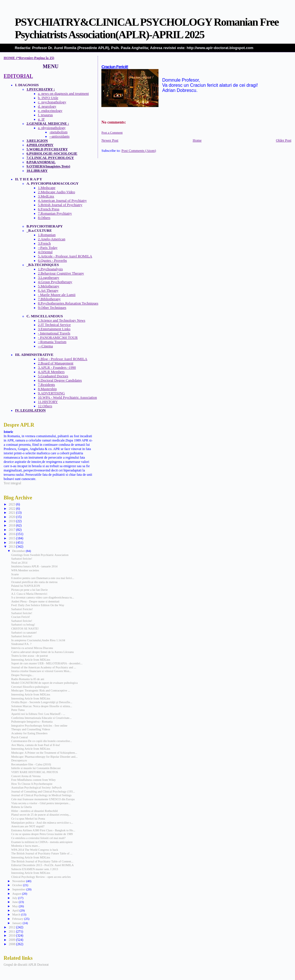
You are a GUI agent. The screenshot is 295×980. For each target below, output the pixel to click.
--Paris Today (48, 248)
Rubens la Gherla (21, 807)
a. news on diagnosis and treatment (63, 94)
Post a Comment (112, 132)
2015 (12, 538)
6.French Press (49, 209)
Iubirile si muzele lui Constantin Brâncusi (36, 768)
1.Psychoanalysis (50, 269)
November (19, 881)
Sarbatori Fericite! (22, 609)
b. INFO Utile (48, 98)
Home (197, 140)
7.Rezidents (47, 385)
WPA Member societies (25, 570)
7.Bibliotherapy (49, 299)
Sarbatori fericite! (22, 559)
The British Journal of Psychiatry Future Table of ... (42, 853)
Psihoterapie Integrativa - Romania (32, 722)
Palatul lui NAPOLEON (26, 586)
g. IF (41, 119)
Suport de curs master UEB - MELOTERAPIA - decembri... (47, 663)
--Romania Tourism (52, 342)
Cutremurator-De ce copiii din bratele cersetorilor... (42, 741)
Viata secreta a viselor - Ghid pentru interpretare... (41, 803)
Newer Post (110, 140)
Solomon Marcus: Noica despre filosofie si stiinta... (42, 706)
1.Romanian (47, 235)
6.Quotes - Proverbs (53, 261)
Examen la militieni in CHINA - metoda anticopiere (42, 842)
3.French (44, 243)
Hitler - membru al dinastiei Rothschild (34, 811)
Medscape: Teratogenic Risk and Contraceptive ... (41, 690)
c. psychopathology (52, 102)
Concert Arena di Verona (26, 776)
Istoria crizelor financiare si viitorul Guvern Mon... (41, 671)
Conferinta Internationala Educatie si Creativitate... (41, 718)
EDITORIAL (18, 76)
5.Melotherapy (49, 286)
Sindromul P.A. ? (21, 644)
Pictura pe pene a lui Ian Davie (29, 590)
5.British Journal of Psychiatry (60, 205)
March (17, 914)
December (19, 551)
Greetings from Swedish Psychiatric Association (40, 555)
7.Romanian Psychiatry (55, 213)
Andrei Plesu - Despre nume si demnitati (35, 601)
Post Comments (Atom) (139, 151)
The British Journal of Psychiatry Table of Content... (42, 861)
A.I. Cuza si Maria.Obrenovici (29, 594)
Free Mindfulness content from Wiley (33, 780)
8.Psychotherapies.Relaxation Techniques (68, 303)
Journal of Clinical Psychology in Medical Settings (41, 795)
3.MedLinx (46, 196)
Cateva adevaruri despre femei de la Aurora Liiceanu (42, 652)
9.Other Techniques (52, 308)
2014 (12, 543)
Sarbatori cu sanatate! (24, 633)
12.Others (45, 406)
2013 (12, 547)
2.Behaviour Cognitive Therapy (61, 273)
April (16, 910)
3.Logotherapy (49, 278)
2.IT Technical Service (54, 325)
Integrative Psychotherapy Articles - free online (39, 726)
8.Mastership (47, 389)
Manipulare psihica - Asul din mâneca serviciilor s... (42, 823)
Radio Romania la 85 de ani (28, 679)
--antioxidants (60, 136)
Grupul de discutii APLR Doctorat (26, 965)
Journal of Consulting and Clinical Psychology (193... (43, 792)
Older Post (284, 140)
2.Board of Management (56, 363)
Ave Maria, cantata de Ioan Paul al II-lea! (36, 745)
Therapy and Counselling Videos (31, 729)
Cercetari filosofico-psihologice (30, 687)
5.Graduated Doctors (53, 376)
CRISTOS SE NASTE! (25, 629)
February (18, 919)
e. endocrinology (50, 111)
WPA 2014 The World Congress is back (35, 850)
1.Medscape (47, 188)
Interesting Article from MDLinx (31, 660)
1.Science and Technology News (62, 320)
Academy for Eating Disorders (29, 733)
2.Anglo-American (52, 239)
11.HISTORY (48, 402)
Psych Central (19, 737)
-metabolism (59, 132)
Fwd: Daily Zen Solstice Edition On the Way (38, 605)
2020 (12, 517)
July (15, 898)
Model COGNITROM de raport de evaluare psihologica (44, 683)
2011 (12, 931)
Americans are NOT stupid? (28, 826)
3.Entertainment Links (54, 329)
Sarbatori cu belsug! (23, 625)
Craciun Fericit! (115, 67)
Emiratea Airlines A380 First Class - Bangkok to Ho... (43, 830)
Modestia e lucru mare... (26, 846)
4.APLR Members (51, 372)
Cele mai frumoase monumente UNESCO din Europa (43, 799)
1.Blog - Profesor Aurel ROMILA (63, 359)
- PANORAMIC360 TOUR (58, 338)
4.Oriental (45, 252)
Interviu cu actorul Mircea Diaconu (32, 648)
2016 (12, 534)
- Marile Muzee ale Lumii (57, 295)
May (16, 906)
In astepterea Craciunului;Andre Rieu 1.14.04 (38, 640)
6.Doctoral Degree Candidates (60, 380)
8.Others (44, 218)
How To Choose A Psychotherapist (32, 784)
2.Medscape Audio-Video (57, 192)
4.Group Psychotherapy (55, 282)
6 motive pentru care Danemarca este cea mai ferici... (43, 578)
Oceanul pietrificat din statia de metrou (34, 582)
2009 (12, 940)
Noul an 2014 (19, 563)
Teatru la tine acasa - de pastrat (29, 656)
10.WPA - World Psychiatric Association (68, 398)
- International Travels (54, 333)
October (18, 885)
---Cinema (45, 346)
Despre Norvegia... (22, 675)
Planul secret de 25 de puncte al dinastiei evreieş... (41, 815)
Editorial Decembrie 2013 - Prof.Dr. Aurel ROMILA (42, 865)
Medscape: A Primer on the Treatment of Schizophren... (44, 753)
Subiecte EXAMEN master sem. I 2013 (35, 869)
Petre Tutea (18, 710)
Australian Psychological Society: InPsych (36, 788)
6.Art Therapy (48, 291)
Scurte (15, 574)
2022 (12, 509)
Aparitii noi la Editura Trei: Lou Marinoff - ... (38, 714)
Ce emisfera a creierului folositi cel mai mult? (38, 838)
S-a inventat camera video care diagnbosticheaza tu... (43, 597)
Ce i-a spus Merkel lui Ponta (28, 819)
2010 (12, 935)
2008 (12, 944)
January (18, 923)
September (19, 889)
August (17, 894)
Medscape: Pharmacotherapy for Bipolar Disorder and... (44, 757)
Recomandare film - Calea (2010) (31, 764)
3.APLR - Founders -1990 (57, 368)
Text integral (12, 483)
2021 (12, 513)
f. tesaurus (45, 115)
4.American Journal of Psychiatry (62, 201)
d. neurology (47, 106)
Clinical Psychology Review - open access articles (41, 877)
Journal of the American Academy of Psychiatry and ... (44, 667)
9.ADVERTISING (51, 393)
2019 (12, 521)
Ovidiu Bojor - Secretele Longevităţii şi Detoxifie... (42, 702)
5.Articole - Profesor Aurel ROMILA (65, 256)
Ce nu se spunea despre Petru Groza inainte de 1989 (42, 834)
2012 (12, 927)
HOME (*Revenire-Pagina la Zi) (29, 58)
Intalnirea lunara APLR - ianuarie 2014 (34, 566)
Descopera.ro (19, 760)
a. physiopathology (52, 128)
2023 (12, 504)
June (16, 902)
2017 (12, 530)
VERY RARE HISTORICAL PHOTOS (35, 772)
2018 (12, 525)
